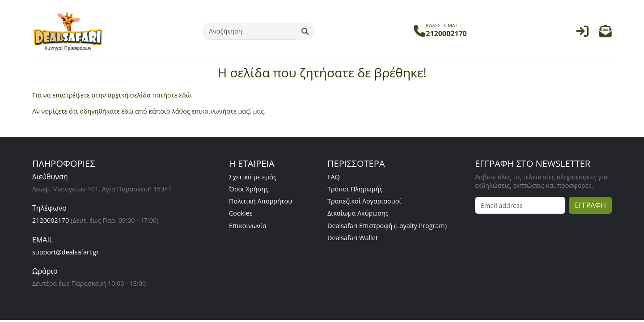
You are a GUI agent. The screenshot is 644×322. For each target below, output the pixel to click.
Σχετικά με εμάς (253, 177)
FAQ (334, 177)
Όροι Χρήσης (249, 189)
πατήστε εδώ (172, 95)
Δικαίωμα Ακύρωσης (358, 213)
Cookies (241, 213)
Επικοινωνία (248, 226)
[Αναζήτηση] (250, 31)
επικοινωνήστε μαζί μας (228, 111)
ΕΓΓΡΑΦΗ (590, 205)
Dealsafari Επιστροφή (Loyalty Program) (387, 226)
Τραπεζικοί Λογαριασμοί (364, 201)
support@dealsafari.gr (66, 252)
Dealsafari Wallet (353, 238)
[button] (606, 33)
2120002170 (51, 220)
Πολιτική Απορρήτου (261, 201)
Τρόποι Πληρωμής (355, 189)
